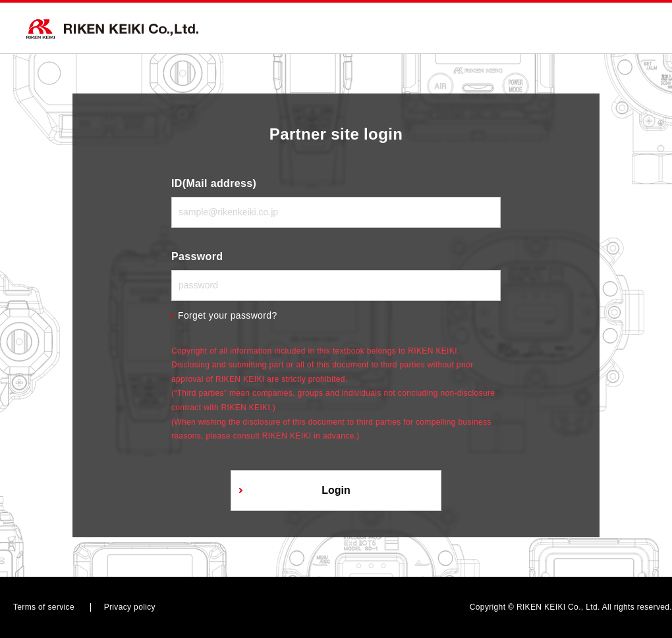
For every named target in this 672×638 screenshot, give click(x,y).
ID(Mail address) (214, 183)
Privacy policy (130, 607)
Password (197, 256)
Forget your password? (228, 315)
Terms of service (44, 607)
